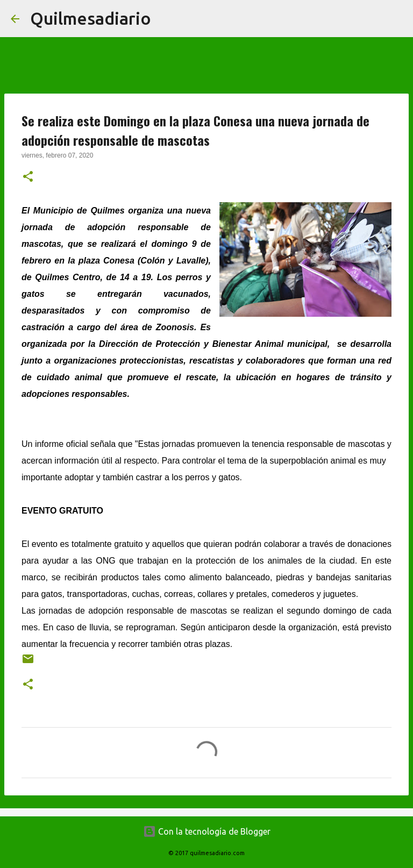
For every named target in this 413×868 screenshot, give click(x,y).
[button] (28, 177)
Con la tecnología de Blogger (207, 831)
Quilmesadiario (91, 18)
